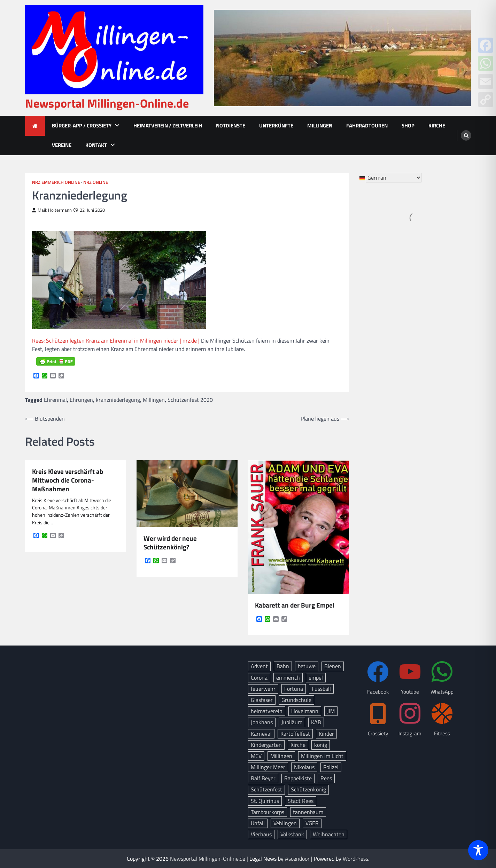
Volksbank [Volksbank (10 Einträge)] (292, 834)
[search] (466, 135)
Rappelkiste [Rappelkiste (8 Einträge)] (298, 778)
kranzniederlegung (118, 400)
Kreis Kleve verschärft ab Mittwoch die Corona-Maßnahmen (68, 480)
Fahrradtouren (367, 126)
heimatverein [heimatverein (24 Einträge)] (267, 711)
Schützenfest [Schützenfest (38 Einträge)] (266, 789)
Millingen (320, 126)
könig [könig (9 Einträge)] (321, 745)
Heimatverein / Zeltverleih (168, 126)
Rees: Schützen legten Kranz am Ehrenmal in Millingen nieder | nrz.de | (116, 341)
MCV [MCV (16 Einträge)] (256, 756)
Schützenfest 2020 (190, 400)
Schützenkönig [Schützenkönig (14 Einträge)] (308, 789)
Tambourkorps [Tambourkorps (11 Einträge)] (268, 812)
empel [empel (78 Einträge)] (316, 678)
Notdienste (231, 126)
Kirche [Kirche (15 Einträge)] (298, 745)
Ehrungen (81, 400)
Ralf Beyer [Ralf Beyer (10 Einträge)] (263, 778)
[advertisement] (342, 58)
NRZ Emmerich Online (56, 182)
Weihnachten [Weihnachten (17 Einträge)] (329, 834)
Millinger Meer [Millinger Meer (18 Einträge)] (268, 767)
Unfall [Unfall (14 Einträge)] (258, 823)
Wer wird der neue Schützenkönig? (170, 543)
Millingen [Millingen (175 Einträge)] (281, 756)
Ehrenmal (55, 400)
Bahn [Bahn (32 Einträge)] (283, 666)
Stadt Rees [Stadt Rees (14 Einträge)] (301, 801)
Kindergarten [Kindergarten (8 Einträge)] (266, 745)
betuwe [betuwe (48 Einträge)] (307, 666)
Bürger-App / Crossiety (82, 126)
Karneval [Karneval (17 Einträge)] (261, 734)
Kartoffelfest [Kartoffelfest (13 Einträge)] (295, 734)
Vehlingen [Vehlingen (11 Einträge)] (285, 823)
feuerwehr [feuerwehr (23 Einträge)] (263, 689)
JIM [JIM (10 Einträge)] (331, 711)
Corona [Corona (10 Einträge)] (259, 678)
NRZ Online (96, 182)
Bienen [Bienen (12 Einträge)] (333, 666)
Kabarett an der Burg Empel (295, 605)
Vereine (62, 145)
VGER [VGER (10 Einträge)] (312, 823)
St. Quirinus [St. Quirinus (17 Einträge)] (265, 801)
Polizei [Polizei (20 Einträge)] (331, 767)
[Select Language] (394, 178)
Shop (408, 126)
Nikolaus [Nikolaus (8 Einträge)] (304, 767)
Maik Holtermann (52, 210)
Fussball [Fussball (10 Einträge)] (321, 689)
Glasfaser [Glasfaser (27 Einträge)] (262, 700)
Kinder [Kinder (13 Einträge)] (326, 734)
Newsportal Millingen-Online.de (107, 103)
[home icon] (35, 126)
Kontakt (96, 145)
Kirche (437, 126)
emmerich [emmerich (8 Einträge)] (288, 678)
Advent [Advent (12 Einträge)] (259, 666)
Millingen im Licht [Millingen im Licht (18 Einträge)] (322, 756)
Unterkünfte (276, 126)
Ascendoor (297, 859)
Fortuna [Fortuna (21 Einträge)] (294, 689)
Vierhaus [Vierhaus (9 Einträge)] (261, 834)
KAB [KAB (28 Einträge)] (316, 722)
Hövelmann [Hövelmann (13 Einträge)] (305, 711)
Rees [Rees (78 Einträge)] (326, 778)
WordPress (355, 859)
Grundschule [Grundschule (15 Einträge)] (296, 700)
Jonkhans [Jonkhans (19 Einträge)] (262, 722)
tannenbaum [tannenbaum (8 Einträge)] (308, 812)
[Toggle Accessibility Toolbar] (478, 850)
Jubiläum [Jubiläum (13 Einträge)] (292, 722)
